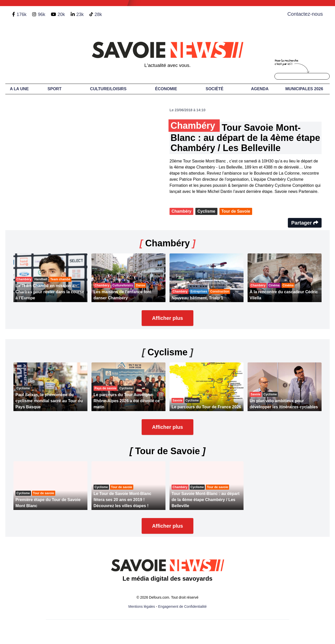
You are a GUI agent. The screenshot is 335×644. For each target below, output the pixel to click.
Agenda (260, 89)
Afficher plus (167, 318)
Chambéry (181, 211)
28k (98, 14)
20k (61, 14)
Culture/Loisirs (108, 89)
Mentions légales (142, 606)
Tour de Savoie (236, 211)
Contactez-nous (305, 14)
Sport (55, 89)
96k (41, 14)
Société (215, 89)
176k (21, 14)
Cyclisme (206, 211)
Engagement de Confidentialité (182, 606)
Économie (166, 89)
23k (80, 14)
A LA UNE (19, 89)
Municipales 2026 (304, 89)
